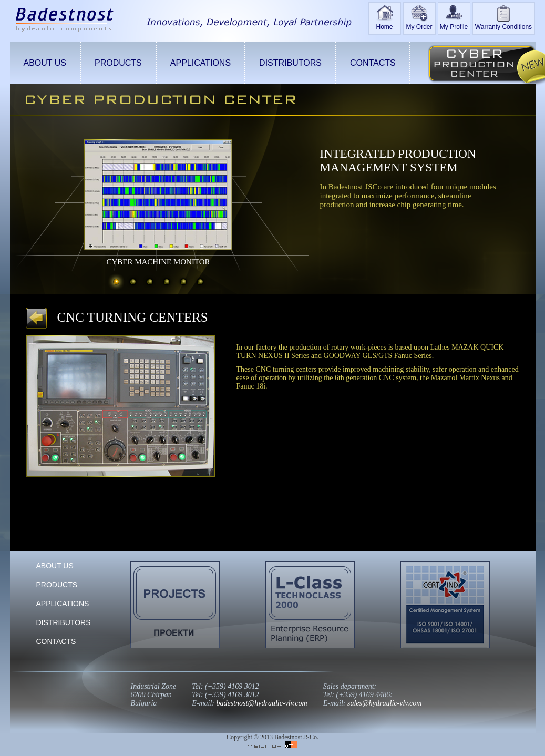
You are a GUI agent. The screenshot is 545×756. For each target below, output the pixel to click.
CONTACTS (373, 63)
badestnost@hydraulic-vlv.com (262, 703)
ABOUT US (45, 63)
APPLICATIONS (200, 63)
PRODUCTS (118, 63)
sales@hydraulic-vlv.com (384, 703)
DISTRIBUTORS (290, 63)
